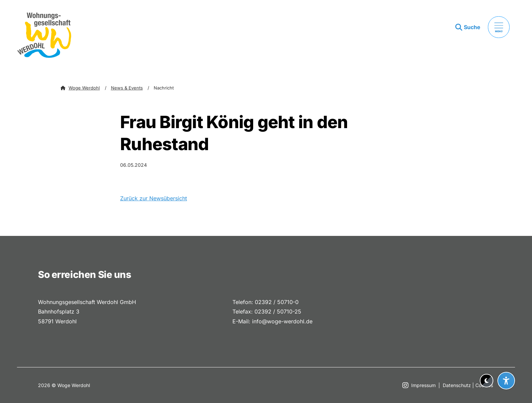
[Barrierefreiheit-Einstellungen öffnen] (506, 381)
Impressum (423, 385)
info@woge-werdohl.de (282, 321)
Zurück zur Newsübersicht (154, 198)
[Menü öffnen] (499, 27)
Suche (472, 27)
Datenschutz (457, 385)
